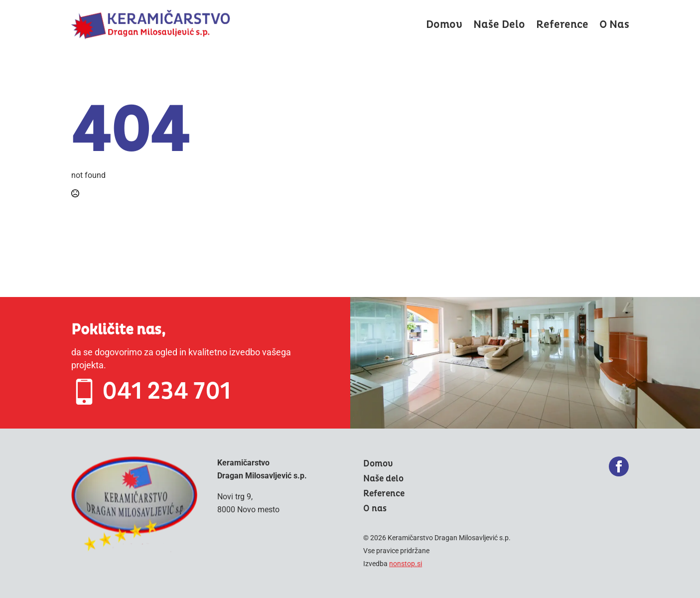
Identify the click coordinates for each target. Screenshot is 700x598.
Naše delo (499, 25)
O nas (614, 25)
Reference (562, 25)
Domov (444, 25)
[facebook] (619, 466)
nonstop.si (406, 564)
